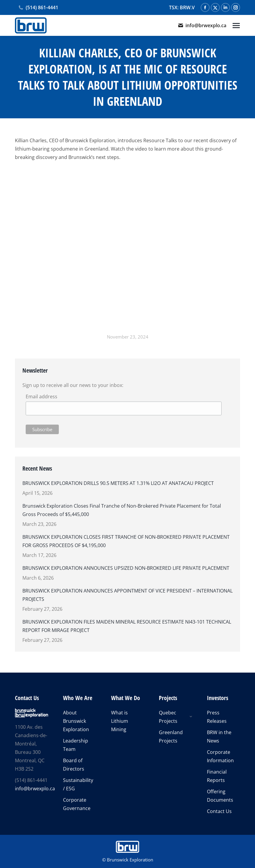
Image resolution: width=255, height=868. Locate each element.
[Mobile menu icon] (236, 26)
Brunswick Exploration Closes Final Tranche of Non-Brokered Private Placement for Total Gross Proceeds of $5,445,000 (122, 510)
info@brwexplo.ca (202, 25)
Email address (42, 397)
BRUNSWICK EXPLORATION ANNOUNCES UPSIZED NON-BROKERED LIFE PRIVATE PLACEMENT (126, 568)
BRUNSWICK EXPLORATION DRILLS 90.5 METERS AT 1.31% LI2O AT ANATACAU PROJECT (118, 483)
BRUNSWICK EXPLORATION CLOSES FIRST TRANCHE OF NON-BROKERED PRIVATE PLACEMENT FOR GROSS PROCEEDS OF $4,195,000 (126, 541)
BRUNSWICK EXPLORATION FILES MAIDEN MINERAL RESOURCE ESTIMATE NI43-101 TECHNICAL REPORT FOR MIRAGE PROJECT (127, 626)
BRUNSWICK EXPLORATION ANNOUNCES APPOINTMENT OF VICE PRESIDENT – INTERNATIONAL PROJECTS (127, 595)
